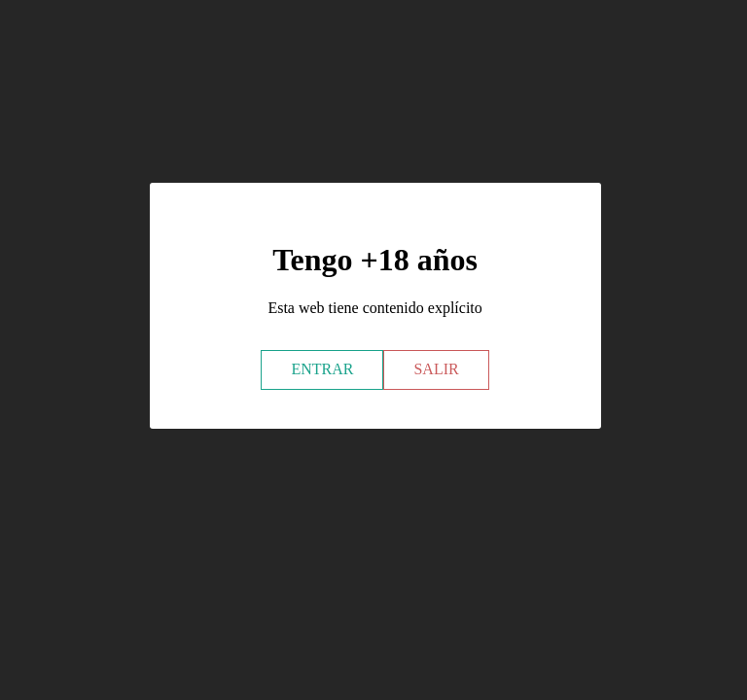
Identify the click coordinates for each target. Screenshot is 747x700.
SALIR (436, 369)
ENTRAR (322, 369)
